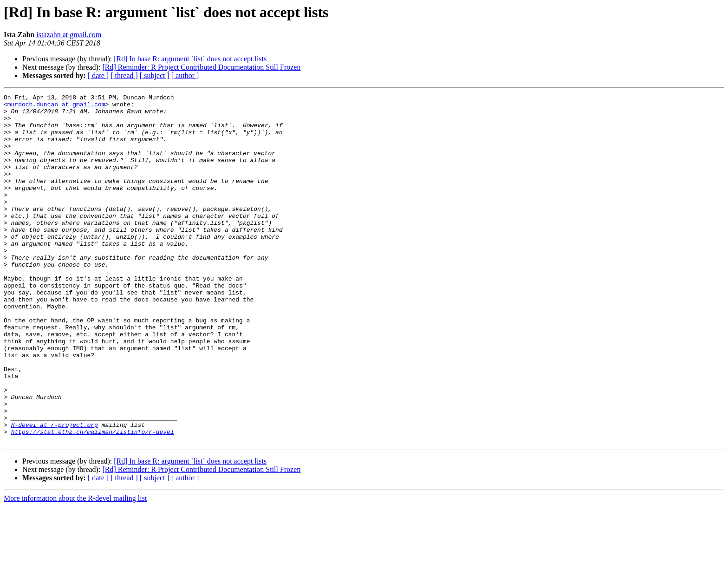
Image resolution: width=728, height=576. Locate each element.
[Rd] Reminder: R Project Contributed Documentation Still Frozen (201, 67)
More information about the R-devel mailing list (75, 568)
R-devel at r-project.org (55, 491)
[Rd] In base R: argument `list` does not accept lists (190, 59)
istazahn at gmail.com (69, 35)
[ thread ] (124, 75)
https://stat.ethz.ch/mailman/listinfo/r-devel (93, 500)
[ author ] (185, 75)
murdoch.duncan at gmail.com (56, 107)
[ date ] (98, 75)
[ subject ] (155, 75)
